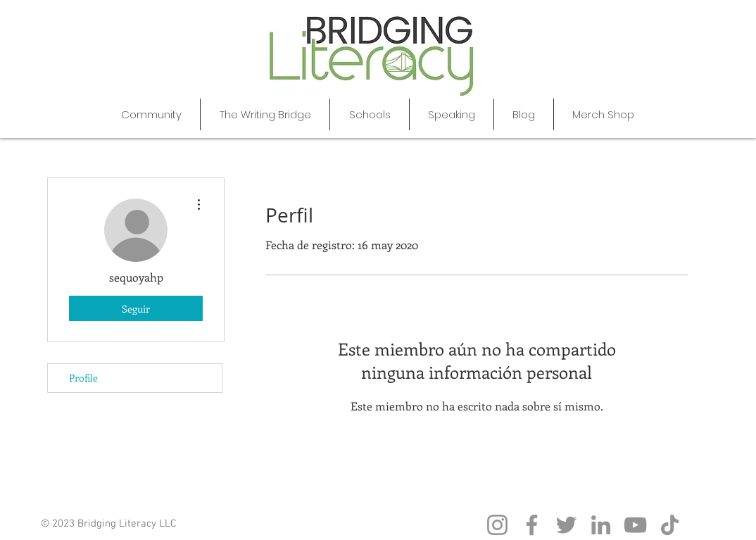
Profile (83, 378)
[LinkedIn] (601, 525)
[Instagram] (497, 525)
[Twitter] (566, 525)
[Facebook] (532, 525)
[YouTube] (635, 525)
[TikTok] (670, 525)
